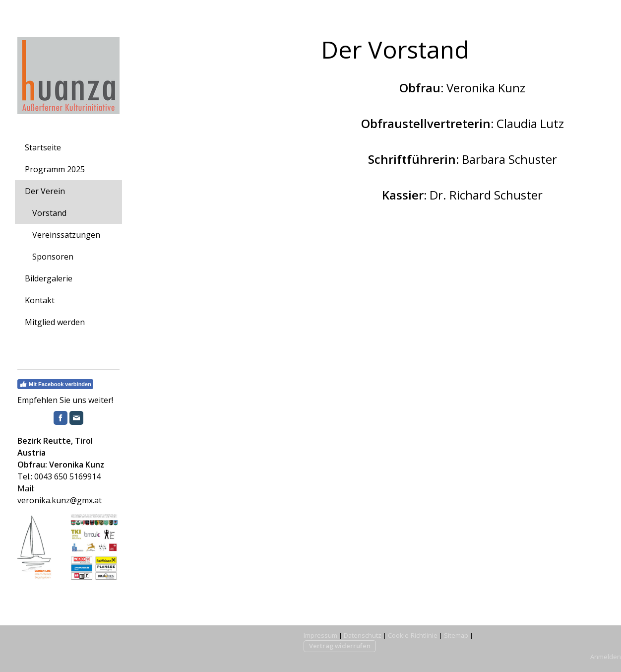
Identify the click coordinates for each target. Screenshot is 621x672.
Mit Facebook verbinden (55, 384)
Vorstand (49, 213)
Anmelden (606, 657)
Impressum (320, 635)
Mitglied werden (55, 322)
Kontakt (40, 300)
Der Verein (45, 191)
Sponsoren (53, 257)
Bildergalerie (49, 278)
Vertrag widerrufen (340, 646)
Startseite (43, 147)
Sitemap (456, 635)
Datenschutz (363, 635)
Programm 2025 (55, 169)
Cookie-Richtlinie (413, 635)
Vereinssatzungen (66, 235)
